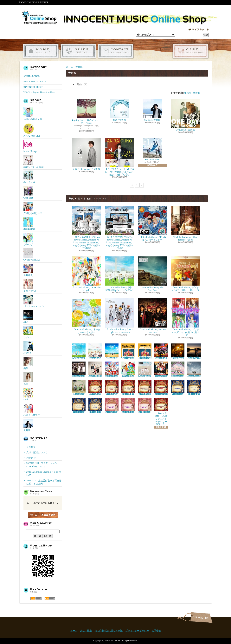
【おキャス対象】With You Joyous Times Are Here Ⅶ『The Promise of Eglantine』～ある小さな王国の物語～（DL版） (119, 228)
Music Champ (30, 146)
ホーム (41, 51)
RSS (36, 598)
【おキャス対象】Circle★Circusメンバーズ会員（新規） (128, 351)
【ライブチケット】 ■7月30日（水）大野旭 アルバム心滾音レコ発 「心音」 (119, 157)
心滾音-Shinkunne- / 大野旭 (87, 154)
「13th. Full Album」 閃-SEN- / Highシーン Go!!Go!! (119, 274)
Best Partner (29, 224)
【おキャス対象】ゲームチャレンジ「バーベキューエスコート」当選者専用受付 (95, 405)
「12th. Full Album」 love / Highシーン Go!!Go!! (119, 316)
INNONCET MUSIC (33, 87)
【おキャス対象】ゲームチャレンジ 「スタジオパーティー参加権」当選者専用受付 (194, 387)
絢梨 (28, 363)
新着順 (196, 93)
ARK (28, 317)
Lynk (28, 394)
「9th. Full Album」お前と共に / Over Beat (95, 369)
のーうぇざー (30, 177)
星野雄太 (28, 270)
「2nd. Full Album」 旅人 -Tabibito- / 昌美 (185, 224)
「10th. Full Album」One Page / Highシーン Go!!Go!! (79, 369)
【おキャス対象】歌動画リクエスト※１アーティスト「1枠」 (145, 387)
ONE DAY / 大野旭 (185, 115)
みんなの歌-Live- (32, 130)
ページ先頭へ (201, 617)
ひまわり (28, 332)
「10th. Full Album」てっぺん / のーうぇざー (178, 351)
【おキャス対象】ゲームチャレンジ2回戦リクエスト (112, 387)
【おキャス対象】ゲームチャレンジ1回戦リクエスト (95, 387)
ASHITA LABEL (32, 76)
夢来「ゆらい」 (32, 286)
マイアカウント (199, 30)
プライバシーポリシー (137, 631)
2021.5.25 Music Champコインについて (44, 474)
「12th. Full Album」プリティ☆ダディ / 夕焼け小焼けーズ (185, 317)
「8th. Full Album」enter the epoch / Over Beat (194, 369)
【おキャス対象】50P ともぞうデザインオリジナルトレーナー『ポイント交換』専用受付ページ (128, 405)
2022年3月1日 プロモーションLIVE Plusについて (42, 465)
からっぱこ (29, 239)
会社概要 (31, 447)
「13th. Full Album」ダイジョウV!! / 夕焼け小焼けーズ (185, 274)
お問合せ (116, 51)
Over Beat (28, 193)
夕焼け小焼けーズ (33, 208)
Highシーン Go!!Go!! (34, 162)
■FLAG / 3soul (152, 149)
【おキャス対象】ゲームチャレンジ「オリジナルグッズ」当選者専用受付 (178, 387)
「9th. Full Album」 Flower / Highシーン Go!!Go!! (178, 369)
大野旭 (28, 425)
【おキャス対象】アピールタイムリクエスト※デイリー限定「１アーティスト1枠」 (128, 387)
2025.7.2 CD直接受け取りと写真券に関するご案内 (44, 482)
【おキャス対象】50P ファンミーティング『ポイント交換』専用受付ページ (145, 405)
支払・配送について (78, 51)
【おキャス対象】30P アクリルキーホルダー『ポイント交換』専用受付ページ (112, 405)
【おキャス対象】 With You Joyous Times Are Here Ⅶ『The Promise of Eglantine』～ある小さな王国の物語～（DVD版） (87, 228)
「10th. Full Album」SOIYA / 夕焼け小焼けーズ (112, 369)
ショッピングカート (191, 51)
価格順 (188, 93)
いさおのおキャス (33, 114)
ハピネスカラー (32, 410)
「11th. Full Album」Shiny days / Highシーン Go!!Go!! (95, 351)
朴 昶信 (28, 348)
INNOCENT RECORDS (35, 82)
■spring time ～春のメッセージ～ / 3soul (86, 111)
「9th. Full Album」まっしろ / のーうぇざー (145, 369)
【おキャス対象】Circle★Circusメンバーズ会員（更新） (145, 351)
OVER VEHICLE (32, 255)
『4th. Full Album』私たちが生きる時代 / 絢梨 (194, 351)
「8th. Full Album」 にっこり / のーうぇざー (79, 387)
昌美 (28, 379)
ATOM (50, 598)
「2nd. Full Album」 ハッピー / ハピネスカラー (128, 369)
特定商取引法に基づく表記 (109, 631)
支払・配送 (86, 631)
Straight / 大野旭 (152, 110)
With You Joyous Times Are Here (39, 92)
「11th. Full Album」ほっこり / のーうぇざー (79, 351)
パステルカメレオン (34, 301)
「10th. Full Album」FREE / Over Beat (112, 351)
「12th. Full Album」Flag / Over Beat (152, 274)
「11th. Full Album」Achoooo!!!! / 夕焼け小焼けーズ (161, 351)
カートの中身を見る (43, 515)
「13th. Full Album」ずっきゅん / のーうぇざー (152, 224)
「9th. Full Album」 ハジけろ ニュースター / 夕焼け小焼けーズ (161, 369)
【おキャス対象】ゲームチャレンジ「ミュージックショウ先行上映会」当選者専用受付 (79, 405)
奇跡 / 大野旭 (119, 110)
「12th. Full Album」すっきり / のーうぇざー (87, 316)
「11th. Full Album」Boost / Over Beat (152, 316)
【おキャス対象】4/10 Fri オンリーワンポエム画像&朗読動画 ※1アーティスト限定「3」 (161, 387)
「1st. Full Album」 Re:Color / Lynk (87, 274)
